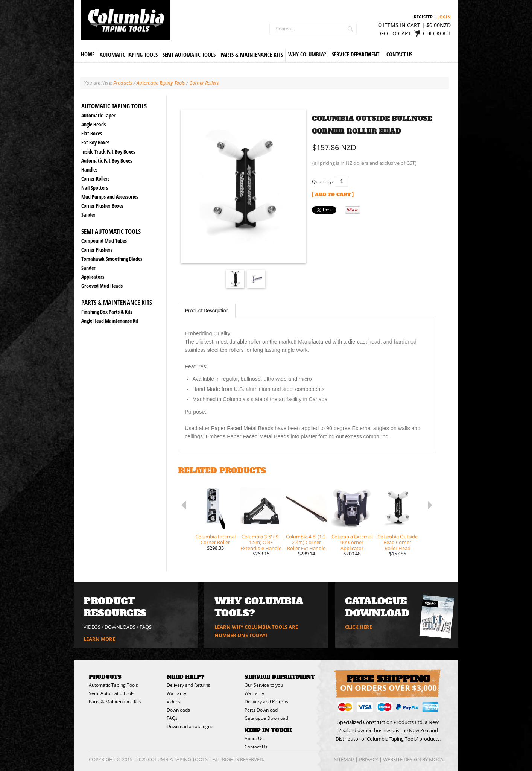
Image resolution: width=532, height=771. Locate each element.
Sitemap (344, 759)
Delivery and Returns (188, 685)
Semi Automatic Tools (189, 55)
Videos (174, 702)
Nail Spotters (95, 188)
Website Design (402, 759)
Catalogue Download (266, 718)
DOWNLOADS (120, 627)
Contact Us (399, 54)
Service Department (356, 54)
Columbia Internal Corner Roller (215, 540)
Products (123, 83)
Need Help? (185, 677)
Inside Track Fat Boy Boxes (108, 151)
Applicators (93, 277)
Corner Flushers (97, 250)
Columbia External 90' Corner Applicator (352, 543)
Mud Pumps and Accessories (110, 197)
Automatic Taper (98, 115)
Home (88, 54)
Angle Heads (93, 124)
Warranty (176, 693)
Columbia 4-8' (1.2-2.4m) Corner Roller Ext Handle (306, 543)
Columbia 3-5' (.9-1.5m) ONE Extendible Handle (261, 543)
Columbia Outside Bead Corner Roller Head (397, 543)
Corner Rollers (95, 179)
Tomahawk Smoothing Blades (112, 259)
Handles (89, 170)
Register (423, 17)
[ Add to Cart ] (333, 195)
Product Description (207, 311)
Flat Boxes (92, 133)
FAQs (146, 627)
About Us (254, 738)
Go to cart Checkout (415, 33)
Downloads (178, 710)
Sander (88, 215)
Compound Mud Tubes (104, 241)
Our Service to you (264, 685)
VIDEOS (92, 627)
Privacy (369, 759)
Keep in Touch (268, 730)
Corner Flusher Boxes (102, 206)
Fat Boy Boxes (95, 142)
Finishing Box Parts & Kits (107, 312)
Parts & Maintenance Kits (252, 55)
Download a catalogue (190, 726)
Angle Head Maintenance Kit (110, 321)
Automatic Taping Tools (129, 55)
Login (444, 17)
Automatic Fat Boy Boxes (107, 160)
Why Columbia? (307, 54)
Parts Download (261, 710)
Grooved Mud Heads (102, 286)
